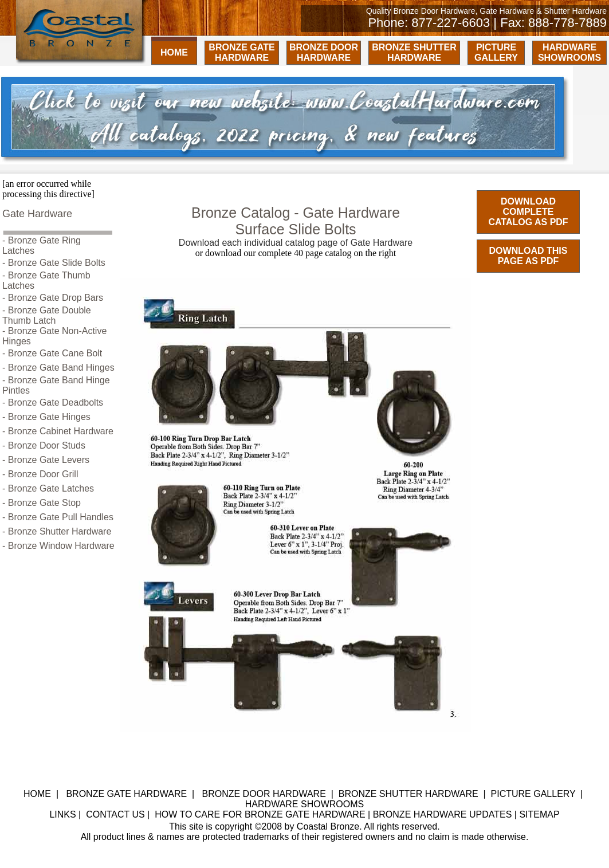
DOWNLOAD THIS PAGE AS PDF (529, 256)
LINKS (62, 814)
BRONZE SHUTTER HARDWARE (414, 52)
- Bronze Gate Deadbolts (53, 402)
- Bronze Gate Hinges (46, 417)
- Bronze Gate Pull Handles (58, 517)
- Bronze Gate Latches (48, 488)
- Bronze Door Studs (44, 445)
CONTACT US (115, 814)
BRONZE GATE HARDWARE (241, 52)
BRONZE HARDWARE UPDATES (443, 814)
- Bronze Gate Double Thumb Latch (47, 315)
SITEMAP (539, 814)
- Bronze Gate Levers (46, 460)
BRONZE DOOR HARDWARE (324, 52)
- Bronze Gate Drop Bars (53, 298)
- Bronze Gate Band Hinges (58, 368)
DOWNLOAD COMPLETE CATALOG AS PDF (528, 212)
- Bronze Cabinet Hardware (58, 431)
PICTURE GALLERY (496, 52)
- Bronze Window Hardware (58, 546)
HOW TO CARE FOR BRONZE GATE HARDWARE (260, 814)
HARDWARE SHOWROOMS (569, 52)
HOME (174, 52)
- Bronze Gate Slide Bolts (54, 263)
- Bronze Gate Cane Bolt (52, 353)
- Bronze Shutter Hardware (57, 531)
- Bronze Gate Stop (42, 503)
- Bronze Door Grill (40, 474)
